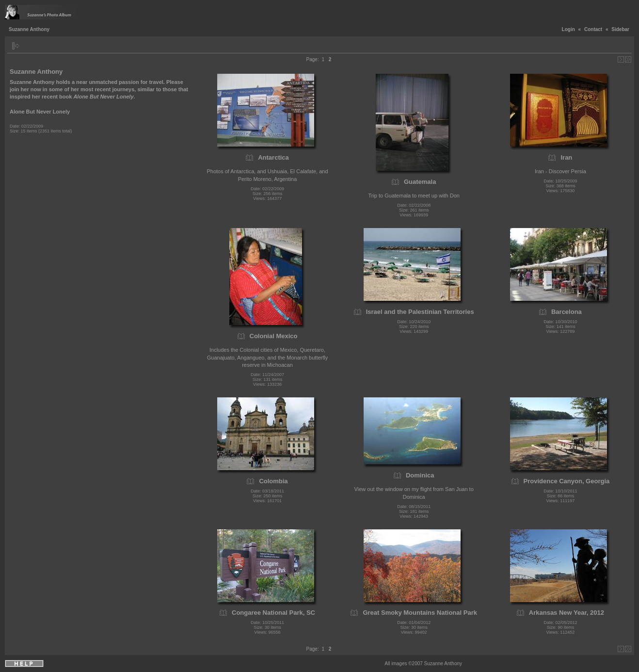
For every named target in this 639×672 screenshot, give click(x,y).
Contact (593, 29)
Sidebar (620, 29)
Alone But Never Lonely (40, 112)
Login (568, 29)
